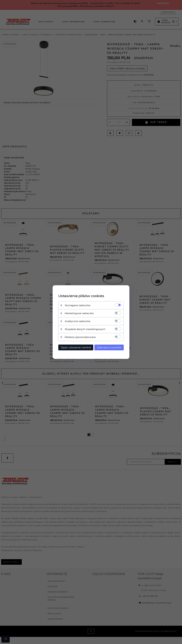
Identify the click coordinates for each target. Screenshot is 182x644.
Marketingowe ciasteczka (79, 313)
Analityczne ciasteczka (77, 321)
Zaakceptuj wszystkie (109, 347)
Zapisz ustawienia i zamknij (76, 347)
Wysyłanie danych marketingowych (85, 329)
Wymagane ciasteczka (77, 305)
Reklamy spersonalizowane (80, 337)
